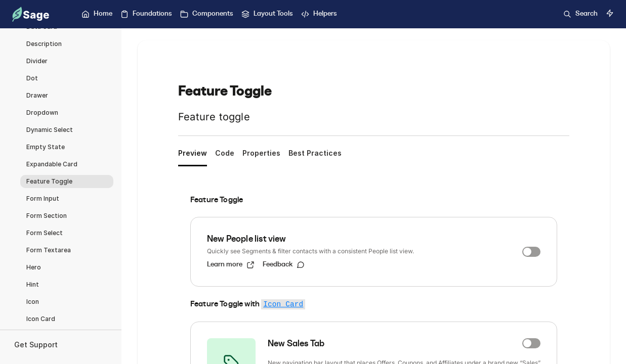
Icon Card (283, 304)
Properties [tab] (261, 153)
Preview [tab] (193, 153)
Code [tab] (225, 153)
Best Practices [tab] (315, 153)
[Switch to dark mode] (610, 13)
